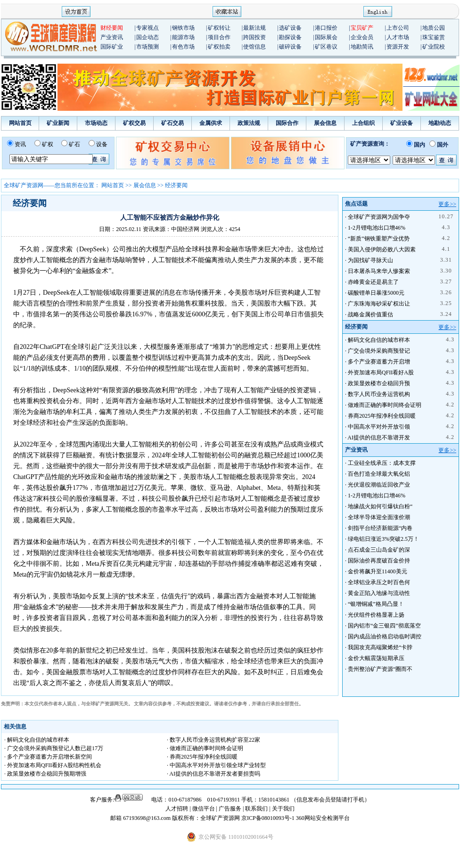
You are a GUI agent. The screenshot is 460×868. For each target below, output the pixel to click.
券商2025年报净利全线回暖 (382, 416)
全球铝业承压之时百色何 (379, 582)
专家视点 (148, 28)
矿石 (74, 144)
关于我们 (283, 809)
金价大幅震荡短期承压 (376, 658)
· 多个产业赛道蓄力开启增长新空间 (48, 757)
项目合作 (219, 37)
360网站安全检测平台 (323, 818)
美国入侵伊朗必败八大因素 (382, 249)
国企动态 (148, 37)
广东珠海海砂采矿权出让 (379, 304)
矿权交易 (134, 123)
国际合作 (287, 123)
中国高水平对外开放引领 (379, 427)
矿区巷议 (326, 47)
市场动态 (96, 123)
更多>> (447, 204)
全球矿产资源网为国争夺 (379, 217)
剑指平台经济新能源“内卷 (380, 528)
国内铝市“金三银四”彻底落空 (384, 626)
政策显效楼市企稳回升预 (379, 383)
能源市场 (183, 37)
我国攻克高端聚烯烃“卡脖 (380, 647)
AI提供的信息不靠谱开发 (379, 438)
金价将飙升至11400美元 (378, 571)
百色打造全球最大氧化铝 (379, 474)
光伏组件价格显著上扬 (376, 615)
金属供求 (211, 123)
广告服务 (231, 809)
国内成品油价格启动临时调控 (385, 637)
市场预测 (148, 47)
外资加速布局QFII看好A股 (381, 372)
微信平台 (204, 809)
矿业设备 (402, 123)
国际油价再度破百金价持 (379, 561)
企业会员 (362, 37)
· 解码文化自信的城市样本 (37, 740)
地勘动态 (440, 123)
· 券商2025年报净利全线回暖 (202, 757)
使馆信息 (255, 47)
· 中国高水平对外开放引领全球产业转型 (216, 765)
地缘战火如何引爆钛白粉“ (380, 506)
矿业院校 (434, 47)
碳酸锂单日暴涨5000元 (376, 293)
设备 (102, 144)
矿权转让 (219, 28)
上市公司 (398, 28)
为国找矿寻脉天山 (370, 260)
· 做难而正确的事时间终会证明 (205, 748)
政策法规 (249, 123)
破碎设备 (290, 47)
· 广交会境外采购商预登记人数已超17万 (54, 748)
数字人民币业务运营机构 (379, 394)
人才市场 (398, 37)
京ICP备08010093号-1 (269, 818)
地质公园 (434, 28)
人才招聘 (177, 809)
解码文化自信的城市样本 (379, 340)
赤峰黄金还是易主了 (373, 282)
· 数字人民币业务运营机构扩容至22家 (214, 740)
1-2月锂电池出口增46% (377, 228)
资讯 (20, 144)
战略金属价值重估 (370, 314)
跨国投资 (255, 37)
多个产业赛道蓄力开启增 (379, 362)
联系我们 (256, 809)
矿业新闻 (58, 123)
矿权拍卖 (219, 47)
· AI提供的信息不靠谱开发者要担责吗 (214, 774)
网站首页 (20, 123)
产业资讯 (112, 37)
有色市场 (183, 47)
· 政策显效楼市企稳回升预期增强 (45, 774)
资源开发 (398, 47)
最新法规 (255, 28)
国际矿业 (112, 47)
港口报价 (326, 28)
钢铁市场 (183, 28)
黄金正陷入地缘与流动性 (379, 593)
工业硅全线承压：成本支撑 (382, 463)
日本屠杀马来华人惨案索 (379, 271)
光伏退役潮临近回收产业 (379, 485)
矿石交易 (172, 123)
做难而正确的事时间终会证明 (385, 405)
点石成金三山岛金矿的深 (379, 550)
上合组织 (363, 123)
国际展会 (326, 37)
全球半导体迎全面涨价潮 (379, 517)
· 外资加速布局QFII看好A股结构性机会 (53, 765)
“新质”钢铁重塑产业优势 (379, 239)
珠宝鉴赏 (434, 37)
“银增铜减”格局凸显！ (376, 604)
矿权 (48, 144)
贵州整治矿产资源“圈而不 (380, 669)
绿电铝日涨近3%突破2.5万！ (383, 539)
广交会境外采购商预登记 (379, 351)
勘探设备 (290, 37)
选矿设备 (290, 28)
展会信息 (325, 123)
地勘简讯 (362, 47)
